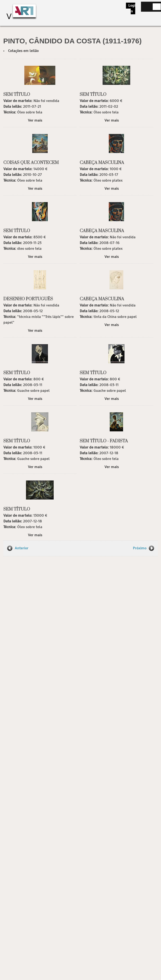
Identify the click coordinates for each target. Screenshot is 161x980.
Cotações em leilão (23, 51)
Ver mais (35, 120)
